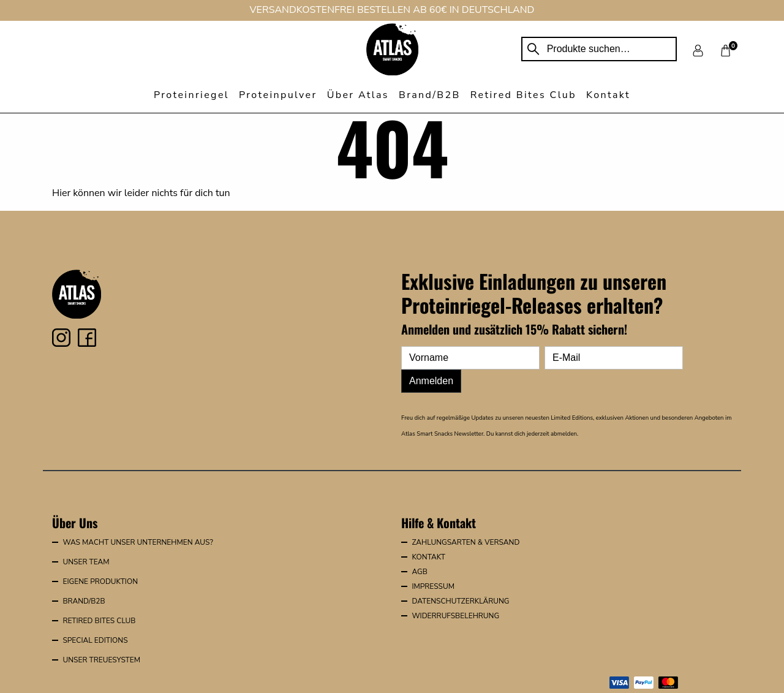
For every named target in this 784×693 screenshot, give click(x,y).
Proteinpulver (278, 95)
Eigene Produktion (100, 581)
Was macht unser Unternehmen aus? (138, 542)
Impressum (433, 586)
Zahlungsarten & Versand (466, 542)
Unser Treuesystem (101, 660)
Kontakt (608, 95)
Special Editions (95, 640)
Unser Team (86, 562)
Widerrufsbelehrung (455, 616)
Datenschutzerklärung (460, 601)
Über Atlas (358, 95)
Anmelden (431, 381)
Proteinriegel (191, 95)
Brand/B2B (430, 95)
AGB (419, 572)
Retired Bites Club (523, 95)
